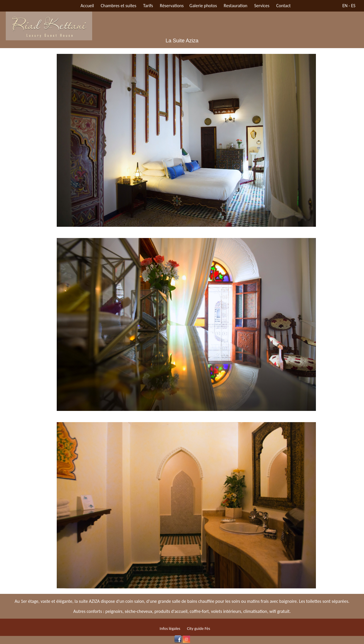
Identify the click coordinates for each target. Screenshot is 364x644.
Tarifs (148, 6)
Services (262, 6)
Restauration (236, 6)
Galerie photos (203, 6)
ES (353, 6)
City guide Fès (198, 628)
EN (345, 6)
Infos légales (170, 628)
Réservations (172, 6)
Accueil (87, 6)
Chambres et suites (119, 6)
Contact (283, 6)
